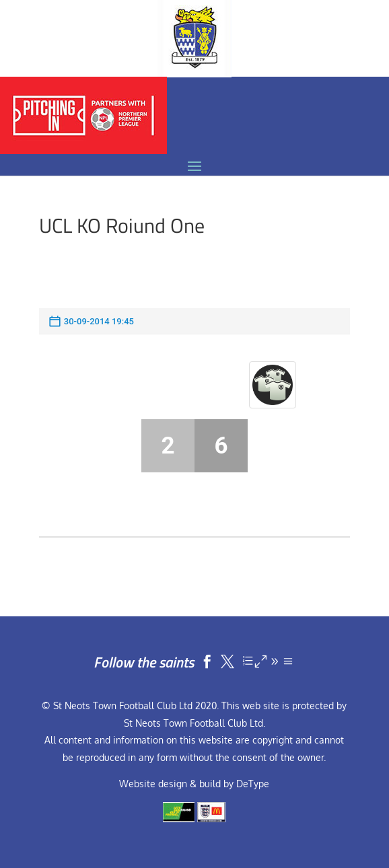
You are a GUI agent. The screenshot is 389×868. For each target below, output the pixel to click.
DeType (253, 784)
